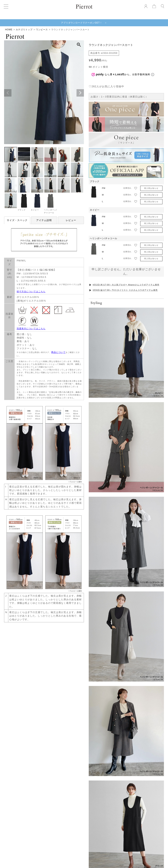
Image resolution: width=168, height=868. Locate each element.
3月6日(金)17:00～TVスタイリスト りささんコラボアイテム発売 (125, 290)
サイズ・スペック (17, 220)
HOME (9, 30)
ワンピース (42, 30)
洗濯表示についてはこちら (31, 329)
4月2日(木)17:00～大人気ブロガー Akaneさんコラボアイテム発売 (126, 285)
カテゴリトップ (24, 30)
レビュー (71, 220)
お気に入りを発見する (84, 657)
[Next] (165, 861)
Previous (8, 93)
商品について (58, 352)
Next (80, 93)
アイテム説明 (44, 220)
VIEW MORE (84, 776)
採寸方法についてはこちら (31, 292)
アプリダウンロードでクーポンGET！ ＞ (84, 23)
